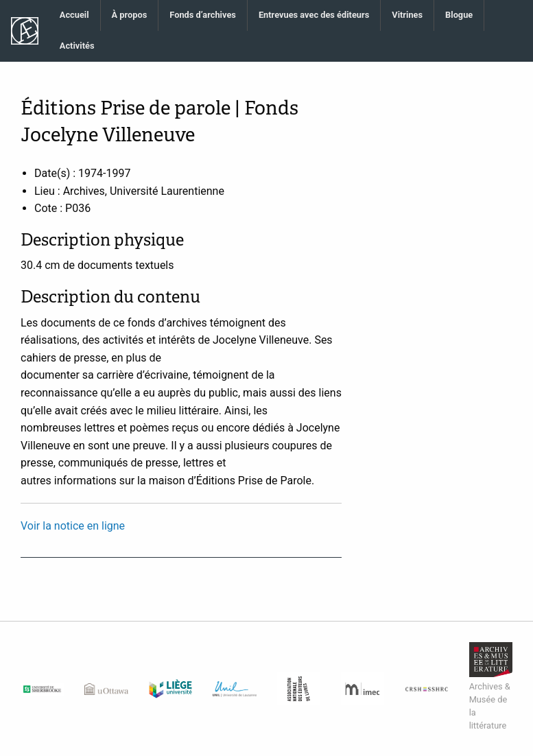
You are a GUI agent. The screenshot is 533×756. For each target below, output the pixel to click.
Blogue (459, 15)
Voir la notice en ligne (73, 526)
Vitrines (407, 15)
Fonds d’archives (203, 15)
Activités (77, 46)
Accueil (74, 15)
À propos (130, 15)
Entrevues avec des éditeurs (314, 15)
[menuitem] (75, 15)
